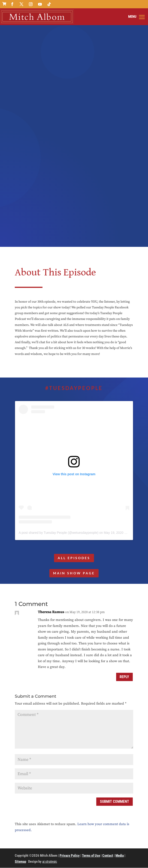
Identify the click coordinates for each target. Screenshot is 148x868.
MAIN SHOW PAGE (74, 573)
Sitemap (20, 862)
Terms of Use (91, 856)
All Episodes (74, 558)
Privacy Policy (70, 856)
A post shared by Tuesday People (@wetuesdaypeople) (59, 533)
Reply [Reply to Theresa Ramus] (124, 677)
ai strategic (50, 862)
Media (120, 856)
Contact (108, 856)
